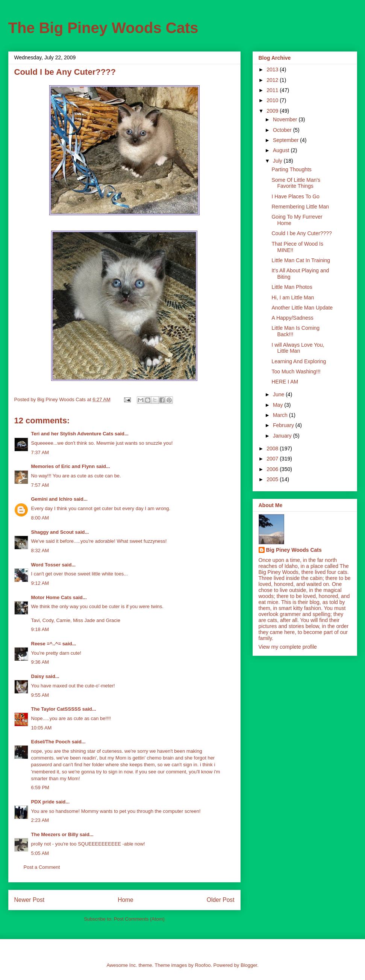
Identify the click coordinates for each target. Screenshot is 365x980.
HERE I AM (285, 382)
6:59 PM (40, 787)
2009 (273, 111)
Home (126, 900)
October (283, 130)
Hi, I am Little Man (293, 297)
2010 (273, 100)
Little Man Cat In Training (301, 260)
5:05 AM (40, 853)
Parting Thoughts (291, 169)
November (286, 119)
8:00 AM (40, 518)
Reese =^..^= (46, 644)
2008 (273, 448)
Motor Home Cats (51, 597)
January (283, 436)
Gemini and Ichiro (52, 499)
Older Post (221, 900)
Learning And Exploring (299, 361)
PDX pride (43, 802)
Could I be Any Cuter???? (301, 233)
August (282, 150)
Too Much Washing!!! (296, 371)
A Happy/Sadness (292, 318)
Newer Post (30, 900)
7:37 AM (40, 452)
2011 (273, 90)
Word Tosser (46, 565)
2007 (273, 459)
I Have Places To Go (295, 196)
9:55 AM (40, 695)
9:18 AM (40, 629)
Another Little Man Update (302, 308)
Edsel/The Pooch (51, 742)
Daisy (38, 676)
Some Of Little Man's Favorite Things (296, 183)
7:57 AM (40, 485)
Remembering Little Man (300, 207)
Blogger (249, 965)
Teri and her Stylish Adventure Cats (73, 434)
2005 (273, 479)
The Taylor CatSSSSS (56, 709)
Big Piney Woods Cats (294, 550)
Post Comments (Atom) (139, 919)
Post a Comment (42, 867)
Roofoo (203, 965)
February (284, 425)
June (279, 394)
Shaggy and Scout (52, 532)
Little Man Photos (292, 287)
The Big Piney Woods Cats (103, 28)
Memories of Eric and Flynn (63, 466)
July (278, 161)
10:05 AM (42, 728)
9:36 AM (40, 662)
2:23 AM (40, 820)
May (279, 405)
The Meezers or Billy (55, 834)
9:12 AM (40, 583)
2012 (273, 80)
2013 (273, 69)
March (281, 415)
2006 (273, 469)
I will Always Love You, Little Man (298, 348)
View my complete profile (288, 647)
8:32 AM (40, 550)
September (286, 140)
